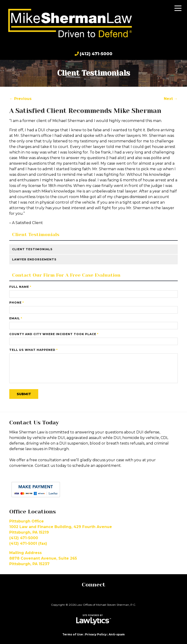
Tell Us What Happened (33, 350)
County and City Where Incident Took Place (54, 334)
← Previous (20, 99)
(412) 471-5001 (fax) (28, 543)
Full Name (20, 287)
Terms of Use (73, 634)
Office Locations (33, 512)
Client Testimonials (36, 235)
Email (16, 318)
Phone (17, 303)
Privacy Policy (96, 634)
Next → (171, 99)
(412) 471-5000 (96, 54)
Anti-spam (117, 634)
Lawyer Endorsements (34, 259)
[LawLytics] (94, 620)
